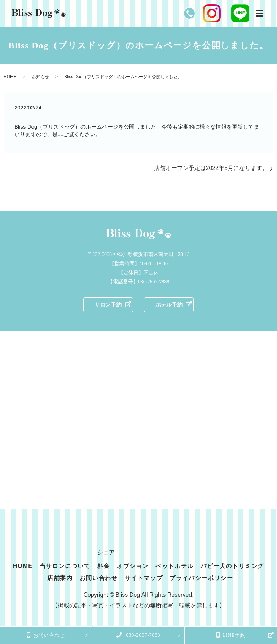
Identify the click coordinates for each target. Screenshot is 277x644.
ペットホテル (175, 566)
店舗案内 (60, 579)
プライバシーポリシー (201, 579)
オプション (133, 566)
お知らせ (40, 77)
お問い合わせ (99, 579)
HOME (10, 77)
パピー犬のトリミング (232, 566)
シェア (106, 553)
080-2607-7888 (154, 282)
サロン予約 (107, 305)
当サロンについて (65, 566)
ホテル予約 (170, 305)
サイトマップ (144, 579)
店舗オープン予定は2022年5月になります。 (211, 168)
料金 (104, 566)
